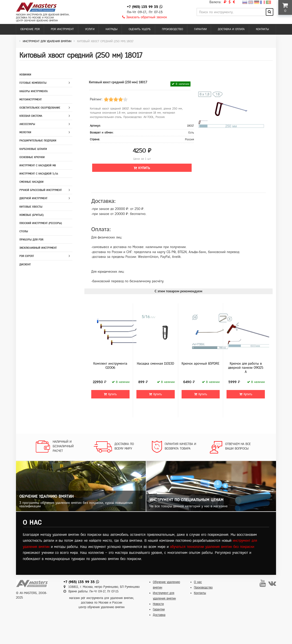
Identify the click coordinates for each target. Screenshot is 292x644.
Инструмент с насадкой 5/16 (39, 174)
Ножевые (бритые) (31, 215)
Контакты (262, 29)
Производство (172, 29)
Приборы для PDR (31, 240)
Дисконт (25, 264)
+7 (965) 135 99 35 (142, 7)
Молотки (25, 132)
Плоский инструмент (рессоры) (41, 223)
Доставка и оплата (231, 29)
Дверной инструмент (33, 198)
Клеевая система (31, 116)
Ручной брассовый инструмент (41, 190)
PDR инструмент (62, 29)
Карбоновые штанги (33, 149)
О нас (198, 582)
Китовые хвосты (31, 207)
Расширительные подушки (38, 141)
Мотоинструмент (31, 99)
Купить (142, 168)
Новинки (25, 75)
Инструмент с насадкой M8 (38, 165)
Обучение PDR (30, 29)
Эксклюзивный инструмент (38, 248)
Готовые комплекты (33, 83)
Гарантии (200, 29)
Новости (158, 604)
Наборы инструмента (34, 91)
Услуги (90, 29)
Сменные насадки (31, 182)
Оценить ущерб (140, 29)
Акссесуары (27, 124)
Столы (24, 231)
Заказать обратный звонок (145, 17)
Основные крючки (32, 157)
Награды (112, 29)
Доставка (159, 615)
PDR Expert (27, 256)
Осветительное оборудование (40, 108)
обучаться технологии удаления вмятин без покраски (212, 547)
